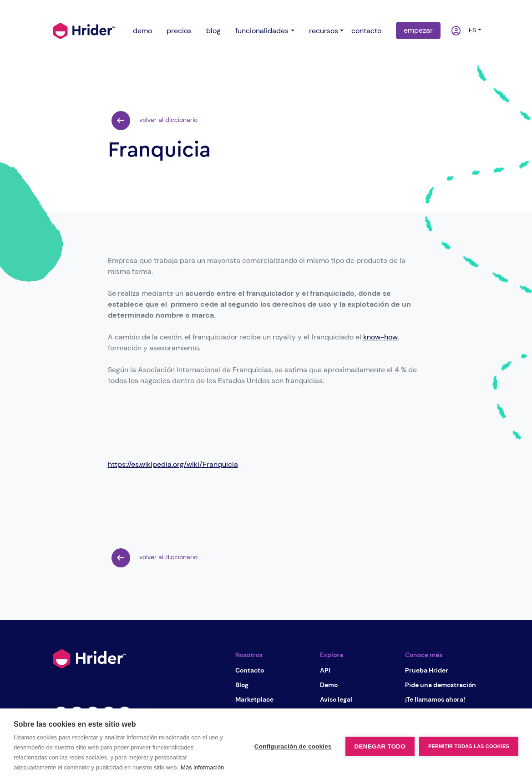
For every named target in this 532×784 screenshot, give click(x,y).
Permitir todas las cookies (469, 746)
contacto (366, 31)
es (471, 30)
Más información (202, 767)
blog (213, 31)
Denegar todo (380, 746)
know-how (380, 337)
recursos (324, 31)
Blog (242, 685)
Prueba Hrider (427, 670)
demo (142, 31)
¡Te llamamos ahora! (435, 699)
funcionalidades (262, 31)
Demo (329, 685)
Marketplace (254, 699)
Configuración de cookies (293, 746)
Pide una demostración (441, 685)
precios (179, 31)
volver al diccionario (155, 121)
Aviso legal (336, 699)
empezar (418, 30)
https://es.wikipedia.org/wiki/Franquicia (173, 464)
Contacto (250, 670)
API (325, 670)
